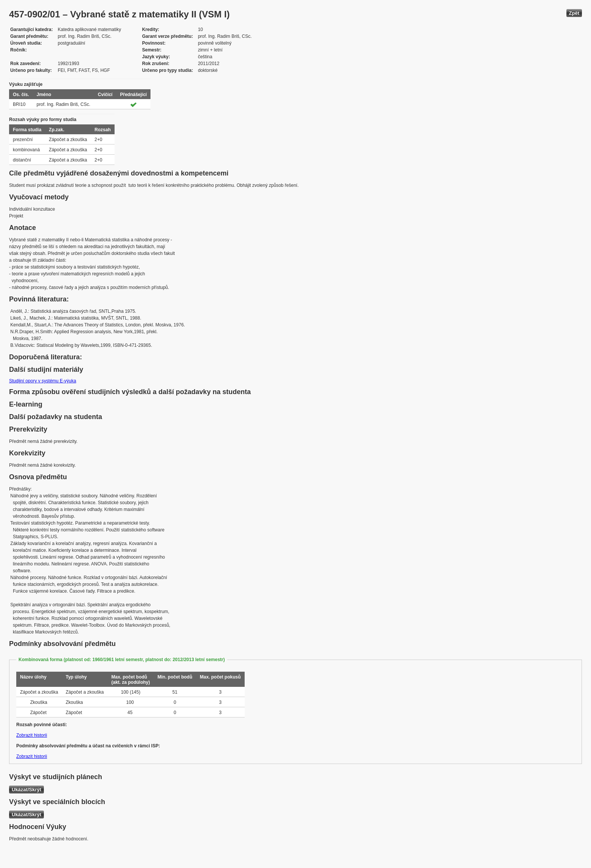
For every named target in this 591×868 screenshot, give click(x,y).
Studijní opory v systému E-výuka (43, 381)
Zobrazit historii (32, 735)
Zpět (574, 13)
